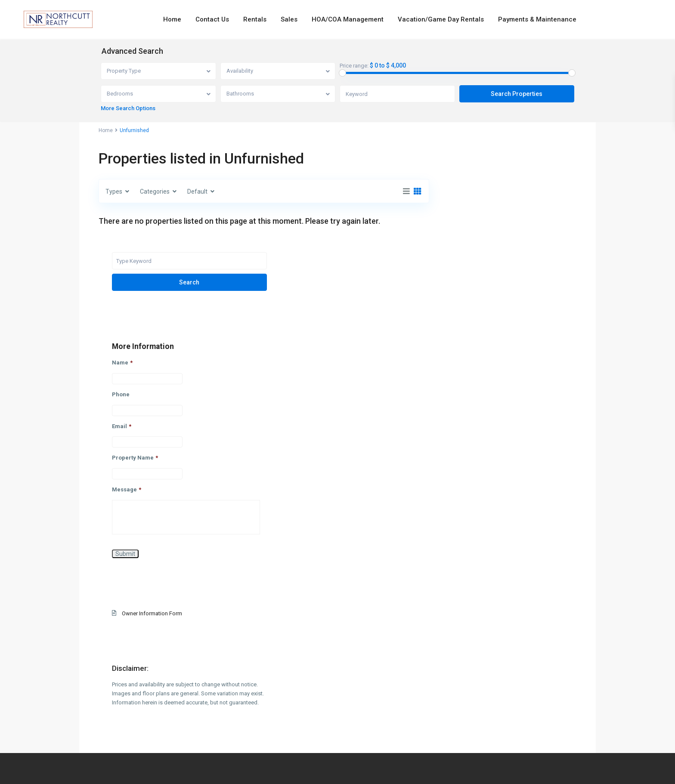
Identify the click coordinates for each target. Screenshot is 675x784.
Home (172, 19)
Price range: (354, 66)
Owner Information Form (495, 524)
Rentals (255, 19)
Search (509, 192)
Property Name (478, 368)
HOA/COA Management (348, 19)
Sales (289, 19)
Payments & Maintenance (537, 19)
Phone (464, 304)
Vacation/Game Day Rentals (441, 19)
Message (470, 400)
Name (466, 273)
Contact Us (212, 19)
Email (465, 336)
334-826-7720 (337, 736)
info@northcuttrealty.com (337, 746)
